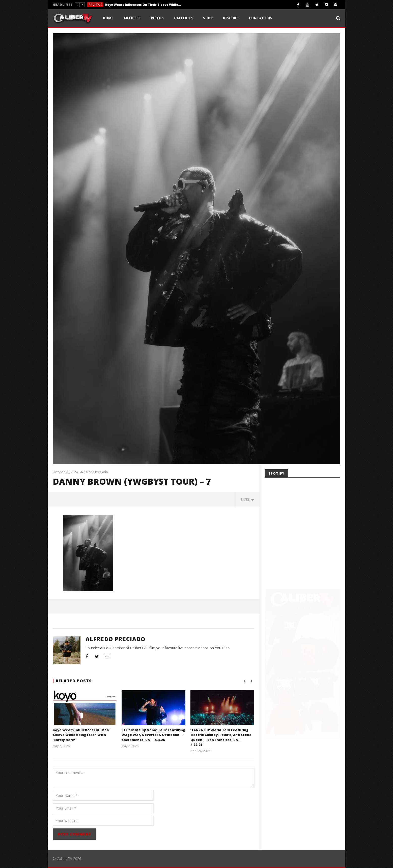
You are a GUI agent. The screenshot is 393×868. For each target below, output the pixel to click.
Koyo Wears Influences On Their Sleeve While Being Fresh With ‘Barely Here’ (143, 5)
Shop (208, 18)
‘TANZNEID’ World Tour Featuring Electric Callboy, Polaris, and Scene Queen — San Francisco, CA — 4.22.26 (221, 737)
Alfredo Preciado (96, 472)
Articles (132, 18)
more (248, 499)
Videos (157, 18)
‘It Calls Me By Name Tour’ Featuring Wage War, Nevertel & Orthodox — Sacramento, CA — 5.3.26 (153, 735)
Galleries (184, 18)
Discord (231, 18)
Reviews (95, 5)
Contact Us (261, 18)
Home (108, 18)
